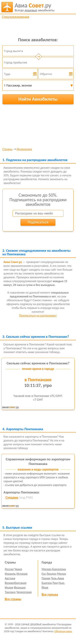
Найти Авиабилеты (38, 99)
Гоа (44, 574)
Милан (62, 574)
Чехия (18, 569)
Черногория (24, 592)
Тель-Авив (57, 578)
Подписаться (38, 222)
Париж (46, 578)
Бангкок (47, 583)
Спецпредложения (16, 17)
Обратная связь (63, 631)
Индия (9, 587)
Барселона (59, 569)
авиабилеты (35, 7)
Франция (20, 587)
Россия (9, 569)
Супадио (12, 497)
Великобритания (16, 583)
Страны (7, 149)
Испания (22, 574)
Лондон (51, 574)
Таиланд (10, 592)
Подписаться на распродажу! (38, 315)
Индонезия (24, 149)
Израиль (10, 574)
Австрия (10, 578)
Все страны (13, 599)
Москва (47, 569)
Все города (50, 594)
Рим (55, 583)
